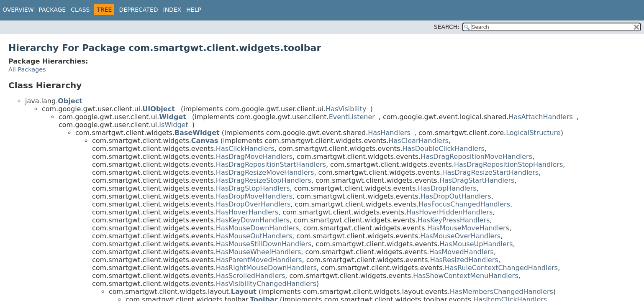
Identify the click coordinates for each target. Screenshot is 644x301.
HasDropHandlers (447, 188)
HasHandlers (389, 133)
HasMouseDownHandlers (258, 228)
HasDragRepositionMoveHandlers (476, 157)
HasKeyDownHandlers (253, 220)
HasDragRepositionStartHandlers (271, 165)
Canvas (205, 141)
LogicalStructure (533, 133)
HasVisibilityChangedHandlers (266, 284)
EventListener (352, 117)
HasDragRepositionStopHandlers (508, 165)
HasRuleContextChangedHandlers (501, 268)
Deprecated (138, 10)
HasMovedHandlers (461, 252)
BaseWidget (197, 133)
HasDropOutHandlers (456, 196)
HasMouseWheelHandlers (259, 252)
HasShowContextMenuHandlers (466, 276)
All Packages (27, 69)
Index (172, 10)
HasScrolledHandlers (250, 276)
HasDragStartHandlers (477, 180)
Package (53, 10)
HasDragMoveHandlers (254, 157)
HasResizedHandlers (464, 260)
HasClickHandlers (245, 149)
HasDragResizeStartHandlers (490, 172)
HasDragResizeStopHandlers (264, 180)
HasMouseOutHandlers (254, 236)
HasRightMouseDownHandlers (266, 268)
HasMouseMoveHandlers (468, 228)
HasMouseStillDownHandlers (264, 244)
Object (70, 101)
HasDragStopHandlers (253, 188)
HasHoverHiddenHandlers (449, 212)
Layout (244, 292)
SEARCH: (447, 27)
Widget (173, 117)
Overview (18, 10)
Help (194, 10)
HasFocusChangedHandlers (464, 204)
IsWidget (173, 125)
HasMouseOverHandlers (460, 236)
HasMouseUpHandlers (476, 244)
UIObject (158, 109)
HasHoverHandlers (247, 212)
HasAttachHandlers (540, 117)
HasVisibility (346, 109)
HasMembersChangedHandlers (502, 292)
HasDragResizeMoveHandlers (265, 172)
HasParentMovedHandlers (259, 260)
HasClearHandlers (418, 141)
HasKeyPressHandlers (454, 220)
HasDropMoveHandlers (254, 196)
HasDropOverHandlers (253, 204)
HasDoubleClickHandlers (444, 149)
